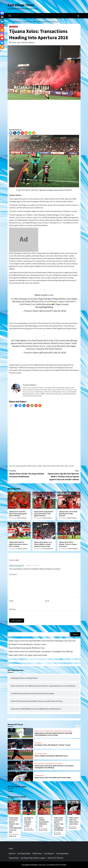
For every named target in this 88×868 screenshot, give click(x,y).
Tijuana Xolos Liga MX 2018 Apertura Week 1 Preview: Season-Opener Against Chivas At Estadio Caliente (62, 475)
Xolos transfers (70, 466)
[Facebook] (11, 133)
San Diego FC (38, 743)
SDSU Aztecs (37, 853)
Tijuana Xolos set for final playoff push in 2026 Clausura (68, 514)
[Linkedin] (19, 133)
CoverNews (51, 865)
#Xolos (37, 295)
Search (10, 630)
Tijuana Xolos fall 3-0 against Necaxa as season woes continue (18, 544)
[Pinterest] (22, 133)
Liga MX (23, 466)
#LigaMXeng (48, 307)
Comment (13, 574)
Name (11, 601)
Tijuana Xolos (13, 27)
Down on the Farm (39, 731)
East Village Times (21, 5)
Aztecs (36, 754)
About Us (12, 853)
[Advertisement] (44, 115)
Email (47, 601)
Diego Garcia (13, 836)
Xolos (63, 466)
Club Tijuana (16, 466)
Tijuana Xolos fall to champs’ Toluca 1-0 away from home (68, 544)
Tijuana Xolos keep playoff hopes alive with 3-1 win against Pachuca (43, 514)
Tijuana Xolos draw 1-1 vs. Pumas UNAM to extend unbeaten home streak (43, 544)
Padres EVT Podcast (55, 858)
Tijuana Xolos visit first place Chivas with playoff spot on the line (18, 514)
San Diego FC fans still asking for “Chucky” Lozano (27, 644)
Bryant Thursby (43, 830)
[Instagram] (2, 34)
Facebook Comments (32, 565)
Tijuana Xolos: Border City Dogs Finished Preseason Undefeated (27, 473)
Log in (11, 848)
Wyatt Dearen (73, 828)
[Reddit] (26, 133)
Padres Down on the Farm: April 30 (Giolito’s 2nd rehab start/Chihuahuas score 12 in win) (42, 641)
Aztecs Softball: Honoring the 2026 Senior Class (27, 648)
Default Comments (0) (16, 565)
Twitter (11, 791)
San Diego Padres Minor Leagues (63, 731)
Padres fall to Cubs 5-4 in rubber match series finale (28, 655)
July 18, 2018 (60, 311)
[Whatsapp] (30, 133)
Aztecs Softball (43, 754)
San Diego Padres (49, 731)
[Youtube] (2, 38)
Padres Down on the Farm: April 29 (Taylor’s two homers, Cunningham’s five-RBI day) (41, 651)
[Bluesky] (2, 43)
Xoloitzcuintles (56, 466)
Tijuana (40, 466)
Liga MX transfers (32, 466)
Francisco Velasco (28, 42)
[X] (15, 133)
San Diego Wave (62, 853)
